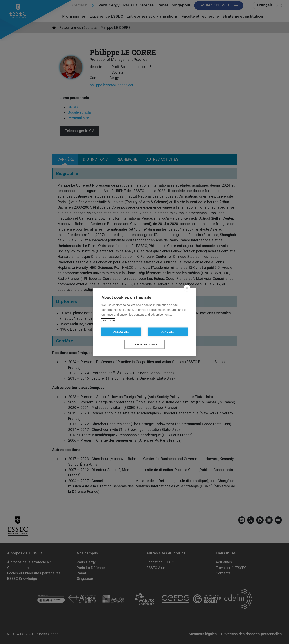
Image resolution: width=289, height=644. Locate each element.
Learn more (108, 320)
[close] (187, 288)
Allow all (122, 332)
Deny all (168, 332)
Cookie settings (144, 345)
